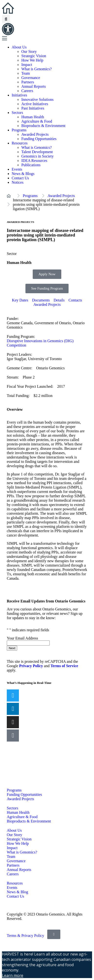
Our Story (29, 51)
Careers (27, 91)
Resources (20, 143)
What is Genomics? (36, 69)
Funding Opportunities (39, 139)
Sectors (17, 113)
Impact (27, 65)
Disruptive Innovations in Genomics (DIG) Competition (40, 343)
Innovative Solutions (37, 99)
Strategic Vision (34, 56)
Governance (31, 78)
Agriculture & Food (37, 121)
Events (17, 169)
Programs (19, 130)
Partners (28, 82)
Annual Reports (34, 86)
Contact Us (20, 178)
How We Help (32, 60)
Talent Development (37, 152)
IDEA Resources (34, 161)
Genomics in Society (37, 156)
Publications (31, 165)
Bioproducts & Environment (43, 126)
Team (26, 73)
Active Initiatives (35, 104)
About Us (19, 47)
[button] (6, 19)
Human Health (33, 117)
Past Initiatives (33, 108)
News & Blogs (23, 174)
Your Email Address (23, 638)
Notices (18, 182)
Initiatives (19, 95)
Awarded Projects (35, 134)
